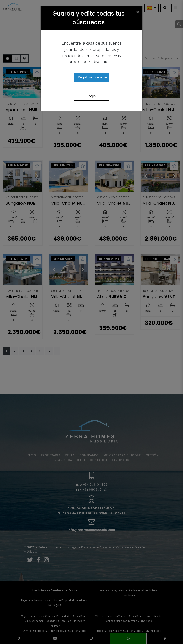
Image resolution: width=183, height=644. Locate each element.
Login (91, 96)
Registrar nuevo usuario (93, 77)
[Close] (138, 12)
